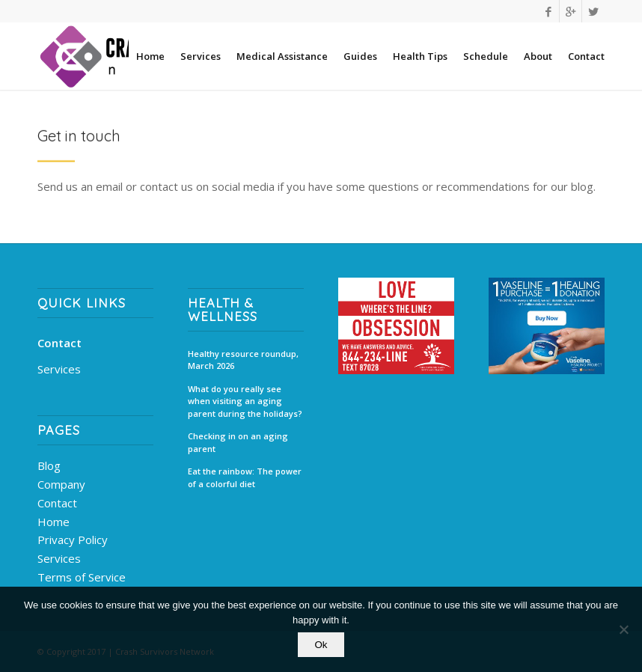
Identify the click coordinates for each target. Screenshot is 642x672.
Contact (59, 343)
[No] (623, 629)
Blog (49, 465)
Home (53, 522)
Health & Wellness (223, 310)
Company (61, 484)
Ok (321, 645)
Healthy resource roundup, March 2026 (243, 360)
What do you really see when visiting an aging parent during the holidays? (245, 401)
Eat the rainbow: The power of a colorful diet (245, 477)
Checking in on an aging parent (238, 442)
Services (59, 369)
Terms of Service (82, 577)
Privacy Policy (73, 540)
